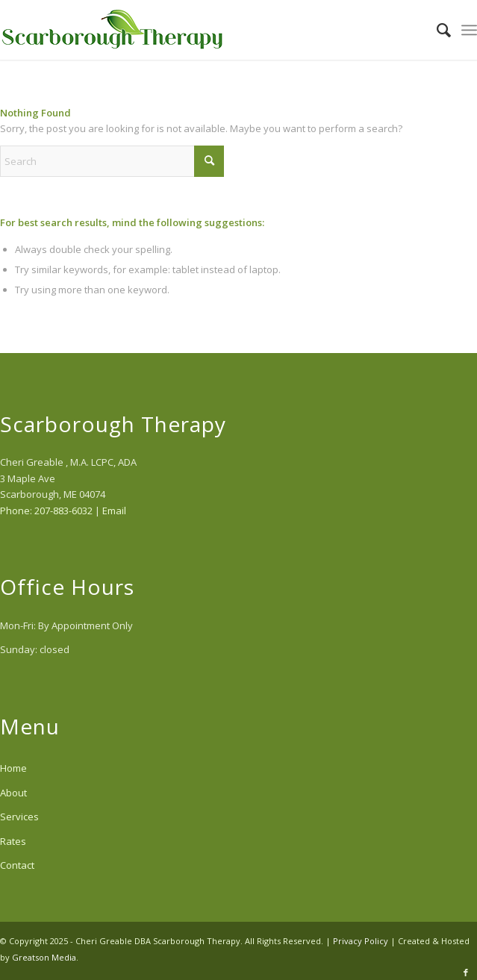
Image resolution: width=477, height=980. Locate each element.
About (13, 793)
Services (19, 817)
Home (13, 768)
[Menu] (469, 30)
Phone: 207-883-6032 (46, 511)
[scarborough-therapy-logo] (191, 30)
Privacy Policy (361, 941)
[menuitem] (436, 30)
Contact (17, 865)
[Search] (436, 30)
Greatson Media (44, 957)
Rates (13, 841)
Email (114, 511)
